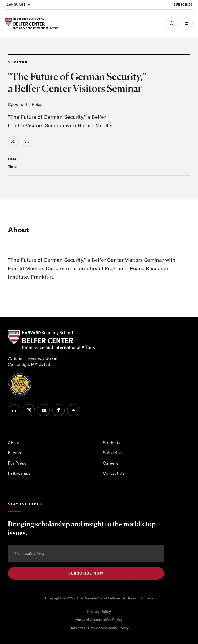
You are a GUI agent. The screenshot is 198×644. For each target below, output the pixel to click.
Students (112, 443)
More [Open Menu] (187, 24)
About (14, 443)
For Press (17, 463)
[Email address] (86, 554)
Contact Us (114, 473)
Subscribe (112, 453)
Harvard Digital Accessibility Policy (99, 628)
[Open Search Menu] (172, 24)
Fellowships (19, 473)
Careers (111, 463)
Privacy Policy (99, 612)
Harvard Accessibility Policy (99, 620)
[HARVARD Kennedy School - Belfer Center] (32, 24)
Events (15, 453)
